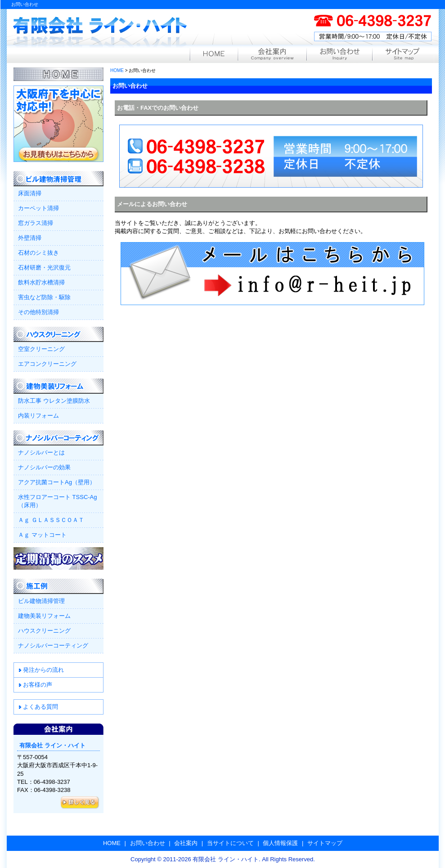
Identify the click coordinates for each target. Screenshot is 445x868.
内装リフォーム (38, 416)
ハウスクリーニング (44, 631)
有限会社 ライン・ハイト (100, 31)
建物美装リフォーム (44, 616)
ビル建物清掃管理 (41, 601)
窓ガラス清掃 (36, 223)
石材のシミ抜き (38, 253)
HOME (214, 55)
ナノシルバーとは (41, 452)
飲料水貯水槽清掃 (41, 282)
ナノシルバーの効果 (44, 467)
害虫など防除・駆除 (44, 297)
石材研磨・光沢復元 (44, 268)
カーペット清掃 (38, 208)
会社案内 (272, 55)
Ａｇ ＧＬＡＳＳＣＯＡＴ (51, 520)
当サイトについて (230, 843)
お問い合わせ (339, 55)
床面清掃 (30, 193)
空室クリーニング (41, 349)
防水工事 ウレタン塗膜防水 (54, 401)
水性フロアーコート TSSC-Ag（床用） (58, 501)
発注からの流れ (43, 670)
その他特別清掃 (38, 312)
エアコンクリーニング (47, 364)
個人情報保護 (280, 843)
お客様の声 (38, 685)
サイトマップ (403, 55)
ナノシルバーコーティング (53, 645)
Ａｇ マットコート (42, 535)
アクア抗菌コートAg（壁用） (57, 482)
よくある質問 (40, 707)
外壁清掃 (30, 238)
